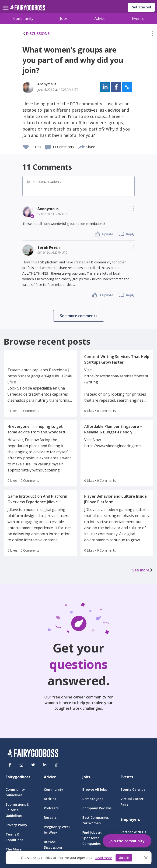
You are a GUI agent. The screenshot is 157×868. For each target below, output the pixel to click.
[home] (28, 9)
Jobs (64, 18)
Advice (100, 18)
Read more (104, 858)
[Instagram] (21, 765)
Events (138, 18)
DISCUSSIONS (36, 34)
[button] (153, 35)
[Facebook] (10, 765)
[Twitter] (33, 765)
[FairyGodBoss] (33, 754)
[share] (82, 146)
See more (143, 570)
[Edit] (153, 35)
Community (23, 18)
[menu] (6, 4)
